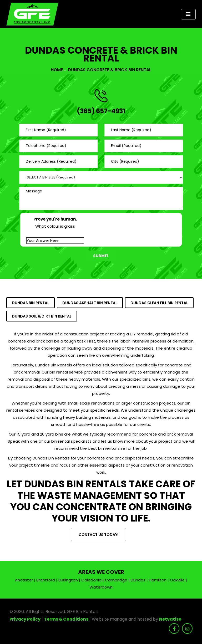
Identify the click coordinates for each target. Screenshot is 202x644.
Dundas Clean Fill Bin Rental (159, 303)
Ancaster (24, 580)
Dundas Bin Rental (31, 303)
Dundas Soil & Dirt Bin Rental (42, 316)
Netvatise (170, 619)
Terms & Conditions (66, 619)
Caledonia (91, 580)
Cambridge (116, 580)
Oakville (177, 580)
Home (57, 70)
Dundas (138, 580)
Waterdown (101, 587)
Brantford (46, 580)
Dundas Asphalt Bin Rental (90, 303)
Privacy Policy (25, 619)
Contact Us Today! (99, 535)
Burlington (68, 580)
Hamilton (158, 580)
